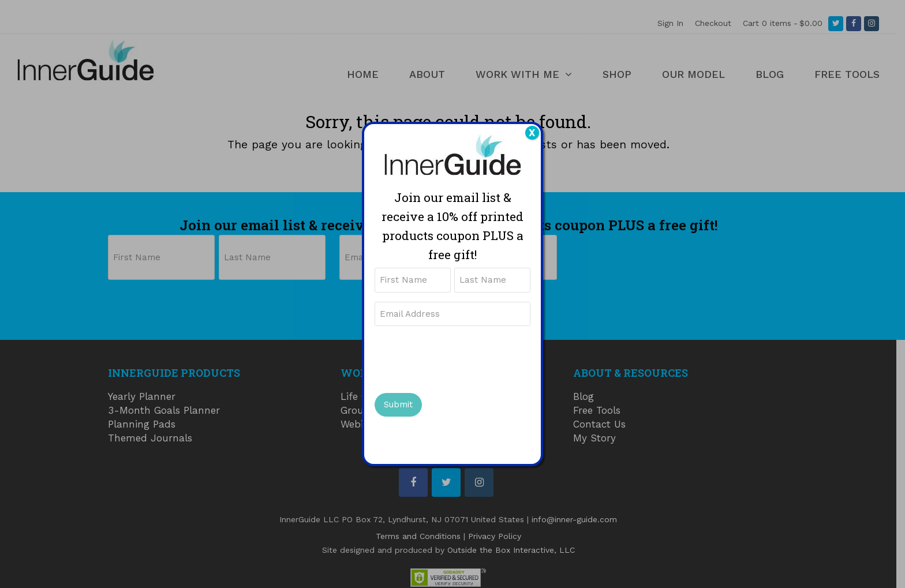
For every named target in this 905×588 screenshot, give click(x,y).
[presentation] (462, 358)
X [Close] (532, 133)
